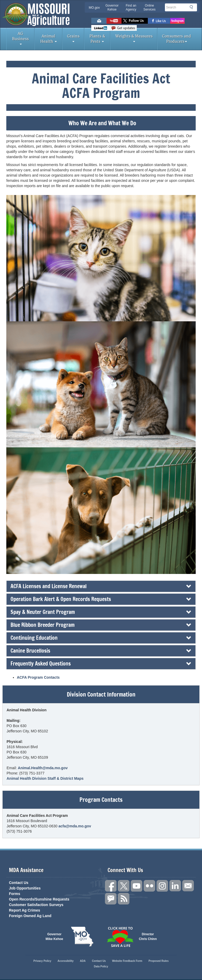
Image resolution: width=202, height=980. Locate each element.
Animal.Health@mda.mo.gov (43, 768)
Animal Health (49, 39)
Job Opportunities (25, 888)
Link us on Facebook (111, 886)
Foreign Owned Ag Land (30, 916)
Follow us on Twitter (135, 21)
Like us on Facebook (159, 21)
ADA (83, 961)
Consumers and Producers (176, 39)
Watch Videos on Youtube (114, 21)
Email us (99, 21)
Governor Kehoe (112, 7)
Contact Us (19, 883)
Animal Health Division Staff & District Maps (45, 778)
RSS (124, 899)
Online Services (149, 7)
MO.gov (94, 8)
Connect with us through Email (188, 886)
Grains (73, 38)
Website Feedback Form (127, 961)
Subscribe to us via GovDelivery (123, 28)
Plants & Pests (97, 39)
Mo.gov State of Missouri (82, 937)
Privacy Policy (42, 961)
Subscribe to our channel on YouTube (137, 886)
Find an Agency (131, 7)
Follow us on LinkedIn (175, 886)
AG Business (20, 38)
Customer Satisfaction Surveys (36, 905)
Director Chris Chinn (148, 937)
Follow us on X (124, 886)
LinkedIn (100, 28)
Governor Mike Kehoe (54, 937)
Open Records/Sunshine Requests (39, 899)
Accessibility (66, 961)
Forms (15, 894)
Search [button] (193, 7)
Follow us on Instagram (177, 21)
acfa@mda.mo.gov (75, 826)
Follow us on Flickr (149, 886)
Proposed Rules (159, 961)
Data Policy (101, 966)
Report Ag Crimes (25, 910)
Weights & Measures (134, 38)
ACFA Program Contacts (38, 677)
